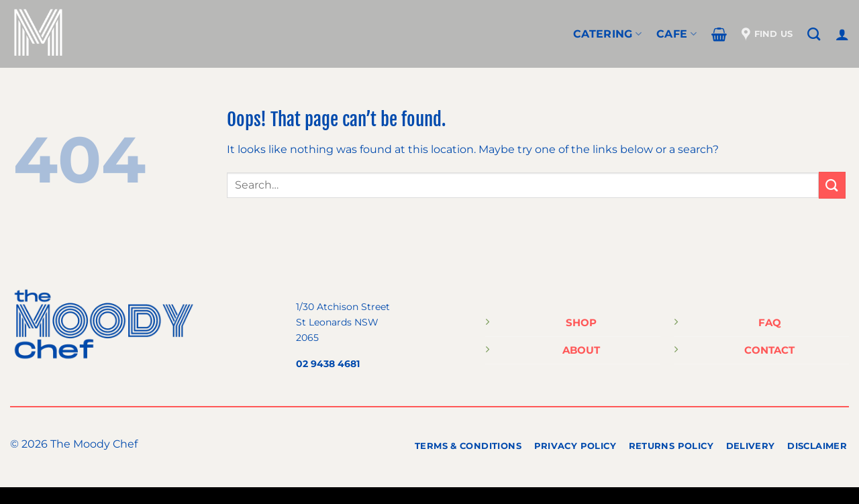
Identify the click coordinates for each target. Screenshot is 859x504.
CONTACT (769, 350)
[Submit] (832, 185)
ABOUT (581, 350)
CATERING (607, 34)
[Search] (814, 34)
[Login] (842, 34)
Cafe (676, 34)
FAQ (770, 322)
